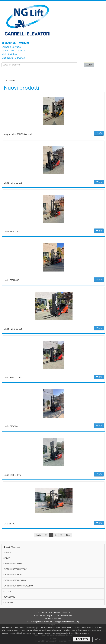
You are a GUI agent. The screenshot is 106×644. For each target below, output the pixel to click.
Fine (68, 535)
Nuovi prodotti (9, 81)
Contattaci (8, 602)
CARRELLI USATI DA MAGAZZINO (18, 586)
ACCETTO (82, 639)
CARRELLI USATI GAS (13, 575)
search (89, 65)
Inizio (38, 535)
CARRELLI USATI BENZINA (15, 580)
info (99, 133)
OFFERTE (7, 591)
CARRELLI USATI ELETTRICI (15, 569)
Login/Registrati (12, 547)
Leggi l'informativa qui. (80, 633)
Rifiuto (98, 639)
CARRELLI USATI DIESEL (14, 564)
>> (61, 535)
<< (46, 535)
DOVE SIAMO (9, 597)
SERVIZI (7, 558)
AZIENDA (7, 552)
